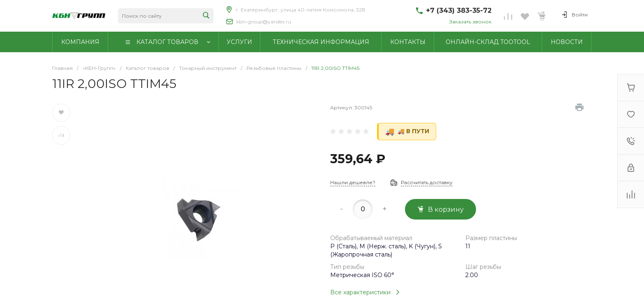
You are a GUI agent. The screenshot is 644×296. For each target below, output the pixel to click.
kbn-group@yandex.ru (264, 22)
